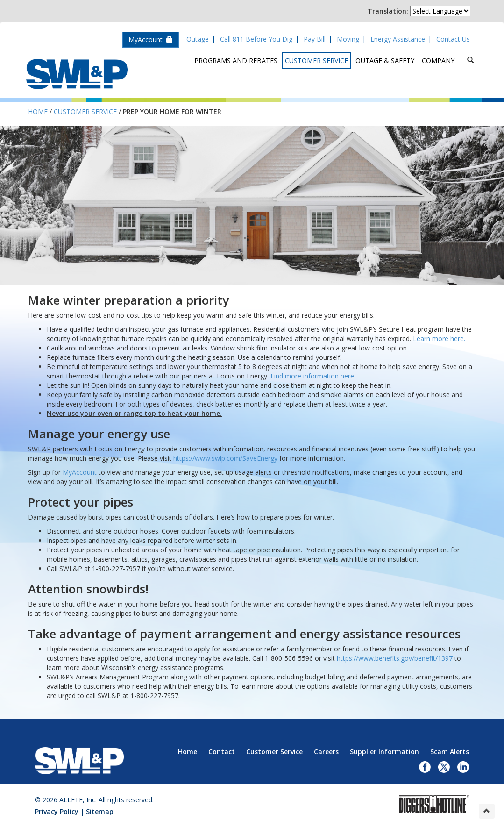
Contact (222, 752)
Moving (348, 39)
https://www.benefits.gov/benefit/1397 (395, 658)
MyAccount (151, 39)
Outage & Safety (385, 61)
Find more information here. (313, 376)
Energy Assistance (398, 39)
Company (438, 61)
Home (38, 111)
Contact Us (453, 39)
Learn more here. (439, 339)
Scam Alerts (450, 752)
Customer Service (316, 61)
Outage (198, 39)
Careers (326, 752)
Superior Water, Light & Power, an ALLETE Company (77, 74)
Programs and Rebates (236, 61)
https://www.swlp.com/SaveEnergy (225, 458)
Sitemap (100, 811)
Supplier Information (384, 752)
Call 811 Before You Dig (256, 39)
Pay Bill (315, 39)
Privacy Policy (57, 811)
